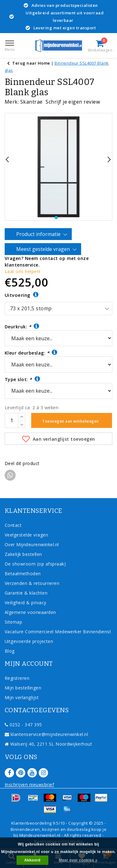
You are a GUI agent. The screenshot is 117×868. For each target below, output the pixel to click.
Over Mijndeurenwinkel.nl (32, 544)
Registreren (17, 678)
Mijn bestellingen (23, 688)
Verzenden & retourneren (32, 583)
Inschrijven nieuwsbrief (29, 785)
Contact (13, 525)
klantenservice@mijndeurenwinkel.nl (46, 734)
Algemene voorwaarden (30, 612)
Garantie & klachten (26, 593)
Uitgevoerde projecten (29, 641)
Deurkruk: (22, 326)
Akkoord (32, 860)
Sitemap (13, 622)
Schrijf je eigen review (73, 102)
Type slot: (22, 379)
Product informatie (39, 234)
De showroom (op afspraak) (37, 564)
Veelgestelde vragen (26, 535)
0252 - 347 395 (23, 725)
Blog (10, 651)
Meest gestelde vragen (44, 249)
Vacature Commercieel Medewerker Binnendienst (58, 632)
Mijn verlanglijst (22, 697)
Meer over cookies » (78, 860)
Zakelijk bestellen (23, 554)
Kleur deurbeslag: (31, 353)
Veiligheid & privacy (26, 603)
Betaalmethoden (23, 574)
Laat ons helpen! (23, 271)
